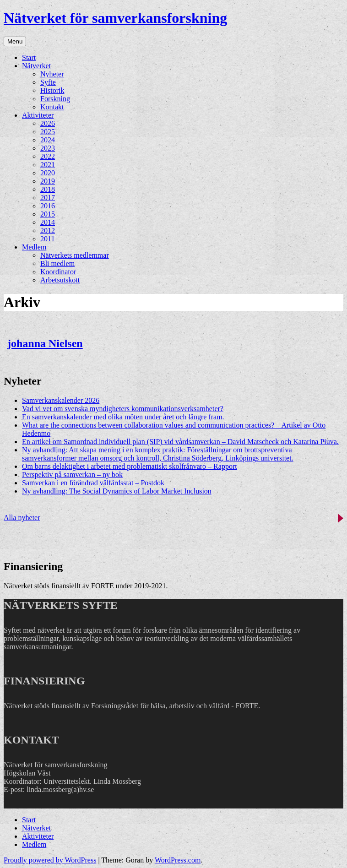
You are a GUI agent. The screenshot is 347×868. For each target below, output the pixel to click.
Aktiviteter (38, 115)
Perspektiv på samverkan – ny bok (72, 475)
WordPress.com (178, 860)
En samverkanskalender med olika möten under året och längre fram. (123, 417)
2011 (47, 239)
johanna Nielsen (45, 343)
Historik (52, 90)
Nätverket (36, 66)
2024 (48, 140)
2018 (48, 189)
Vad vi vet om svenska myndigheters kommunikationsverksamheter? (123, 409)
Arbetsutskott (60, 280)
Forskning (55, 99)
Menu (15, 41)
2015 (48, 214)
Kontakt (52, 107)
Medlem (34, 247)
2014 (48, 222)
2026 (48, 123)
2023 (48, 148)
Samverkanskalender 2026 (61, 400)
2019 (48, 181)
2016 (48, 206)
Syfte (48, 82)
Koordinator (58, 272)
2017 (48, 198)
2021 (48, 165)
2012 (48, 231)
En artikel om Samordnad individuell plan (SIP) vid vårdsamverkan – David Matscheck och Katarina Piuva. (180, 442)
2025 (48, 132)
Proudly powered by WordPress (50, 860)
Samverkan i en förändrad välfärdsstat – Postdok (93, 483)
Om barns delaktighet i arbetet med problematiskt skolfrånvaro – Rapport (130, 466)
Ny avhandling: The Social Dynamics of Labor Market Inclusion (117, 491)
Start (29, 57)
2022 (48, 156)
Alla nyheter (22, 518)
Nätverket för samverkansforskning (115, 18)
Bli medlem (57, 263)
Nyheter (52, 74)
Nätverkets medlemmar (75, 255)
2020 (48, 173)
